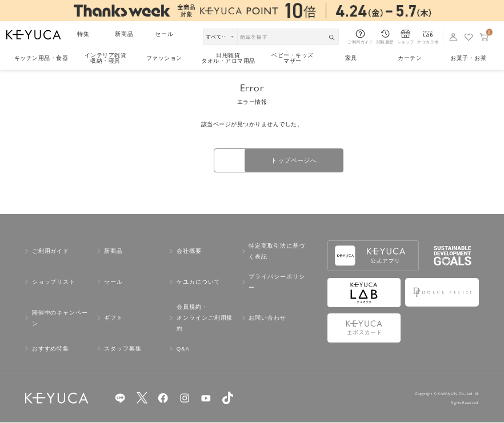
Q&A (183, 350)
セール (164, 34)
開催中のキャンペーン (60, 319)
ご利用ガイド (51, 252)
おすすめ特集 (51, 350)
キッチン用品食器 (41, 58)
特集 (83, 34)
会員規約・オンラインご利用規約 (205, 319)
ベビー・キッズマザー (292, 59)
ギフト (113, 319)
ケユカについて (199, 283)
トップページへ (311, 161)
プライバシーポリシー (277, 283)
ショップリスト (54, 283)
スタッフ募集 (123, 350)
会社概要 (189, 252)
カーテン (410, 58)
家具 (351, 58)
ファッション (164, 58)
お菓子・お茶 (468, 58)
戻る (193, 161)
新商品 (124, 34)
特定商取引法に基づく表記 (277, 252)
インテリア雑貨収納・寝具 (105, 59)
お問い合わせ (267, 319)
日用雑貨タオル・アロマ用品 (228, 59)
